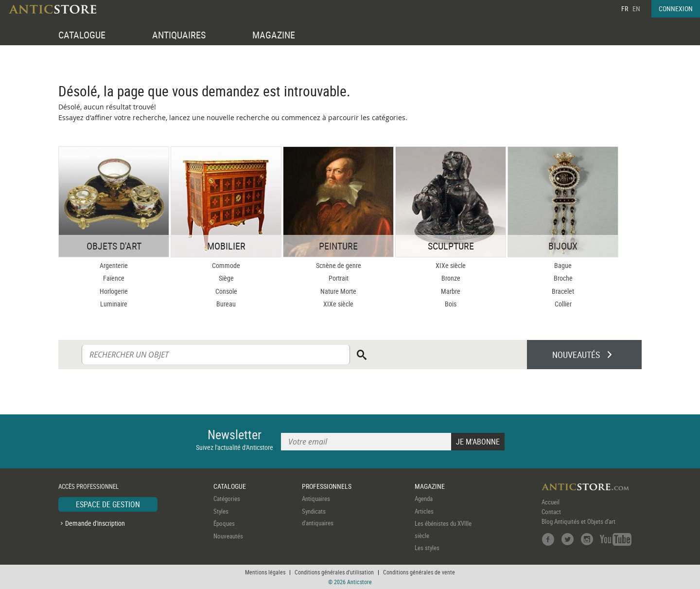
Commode (226, 265)
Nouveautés (228, 536)
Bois (451, 304)
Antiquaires (316, 499)
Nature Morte (338, 291)
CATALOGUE (82, 35)
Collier (563, 304)
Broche (563, 278)
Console (226, 291)
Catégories (227, 499)
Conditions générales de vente (419, 572)
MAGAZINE (274, 35)
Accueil (551, 502)
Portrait (339, 278)
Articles (424, 511)
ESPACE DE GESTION (108, 504)
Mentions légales (265, 572)
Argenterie (114, 265)
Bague (563, 265)
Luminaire (114, 304)
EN (636, 9)
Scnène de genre (339, 265)
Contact (551, 512)
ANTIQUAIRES (179, 35)
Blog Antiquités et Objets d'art (578, 521)
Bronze (451, 278)
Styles (221, 511)
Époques (224, 523)
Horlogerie (114, 291)
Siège (226, 278)
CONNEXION (676, 9)
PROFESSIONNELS (327, 486)
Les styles (427, 548)
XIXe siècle (338, 304)
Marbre (451, 291)
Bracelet (563, 291)
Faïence (114, 278)
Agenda (424, 499)
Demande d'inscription (95, 523)
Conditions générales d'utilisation (334, 572)
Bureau (226, 304)
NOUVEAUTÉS (576, 355)
